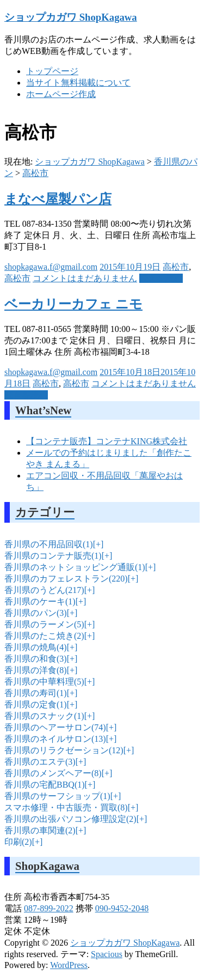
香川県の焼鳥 (36, 647)
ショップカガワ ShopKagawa (71, 17)
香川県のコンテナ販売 (53, 556)
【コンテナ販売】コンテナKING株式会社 (107, 441)
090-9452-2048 (122, 908)
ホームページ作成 (61, 94)
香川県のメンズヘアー (53, 773)
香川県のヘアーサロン (55, 727)
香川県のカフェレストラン (66, 579)
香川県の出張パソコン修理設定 (70, 819)
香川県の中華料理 (44, 682)
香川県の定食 (36, 704)
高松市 (35, 173)
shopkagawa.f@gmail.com (51, 267)
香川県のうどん (44, 590)
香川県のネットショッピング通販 (75, 567)
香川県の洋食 (36, 670)
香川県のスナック (44, 716)
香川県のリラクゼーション (64, 750)
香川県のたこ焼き (44, 636)
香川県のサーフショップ (57, 796)
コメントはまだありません (85, 278)
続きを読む (161, 278)
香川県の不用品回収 (49, 544)
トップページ (52, 71)
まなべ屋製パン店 (58, 199)
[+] (97, 544)
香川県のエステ (40, 762)
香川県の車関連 (40, 830)
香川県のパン (36, 613)
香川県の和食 (36, 659)
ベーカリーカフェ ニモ (73, 304)
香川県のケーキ (40, 601)
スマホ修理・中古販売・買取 (66, 807)
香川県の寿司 (36, 693)
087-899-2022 (49, 908)
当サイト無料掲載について (78, 83)
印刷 (18, 842)
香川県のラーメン (44, 624)
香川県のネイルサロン (55, 739)
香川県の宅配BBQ (45, 785)
